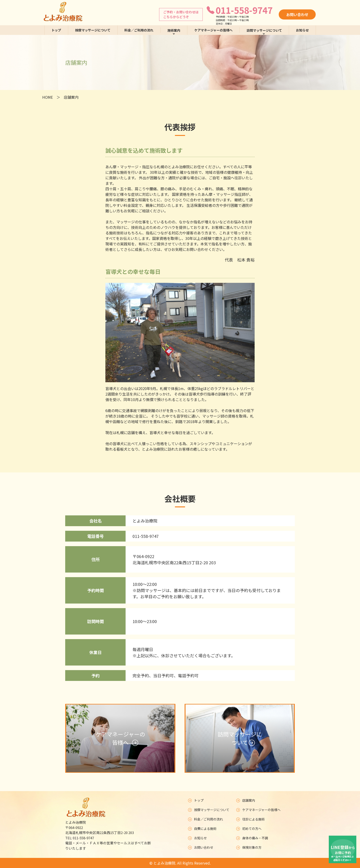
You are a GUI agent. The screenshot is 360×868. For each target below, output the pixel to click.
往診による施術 (251, 819)
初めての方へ (249, 829)
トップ (56, 30)
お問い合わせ (297, 14)
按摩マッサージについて (93, 30)
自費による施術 (202, 829)
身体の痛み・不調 (252, 838)
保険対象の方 (249, 847)
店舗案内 (246, 800)
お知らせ (302, 30)
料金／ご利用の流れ (139, 30)
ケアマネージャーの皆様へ (213, 30)
